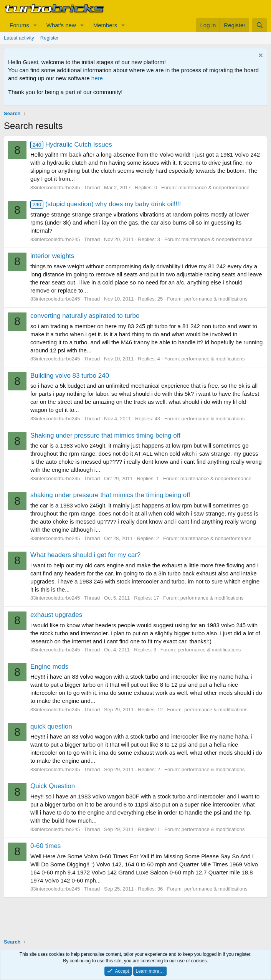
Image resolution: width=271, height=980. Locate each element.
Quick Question (53, 786)
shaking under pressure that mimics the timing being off (110, 495)
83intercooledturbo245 (55, 188)
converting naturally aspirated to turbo (85, 316)
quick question (51, 726)
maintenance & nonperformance (214, 188)
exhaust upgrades (56, 615)
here (97, 78)
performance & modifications (216, 299)
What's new (61, 25)
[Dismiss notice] (260, 56)
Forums (19, 25)
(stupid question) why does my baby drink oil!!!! (106, 204)
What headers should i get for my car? (85, 555)
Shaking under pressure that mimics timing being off (105, 435)
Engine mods (49, 667)
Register (50, 38)
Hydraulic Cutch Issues (71, 145)
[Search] (260, 25)
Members (105, 25)
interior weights (52, 256)
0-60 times (45, 846)
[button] (35, 25)
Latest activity (19, 38)
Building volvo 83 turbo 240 (70, 376)
